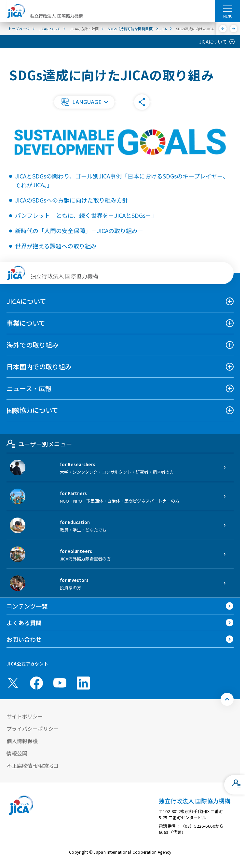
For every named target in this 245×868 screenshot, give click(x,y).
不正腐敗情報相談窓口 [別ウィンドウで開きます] (33, 766)
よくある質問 (24, 623)
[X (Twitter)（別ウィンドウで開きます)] (13, 683)
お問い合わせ (24, 639)
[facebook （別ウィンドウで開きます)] (36, 683)
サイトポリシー (25, 716)
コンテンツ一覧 (27, 606)
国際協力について (32, 410)
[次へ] (234, 29)
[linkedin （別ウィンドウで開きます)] (83, 683)
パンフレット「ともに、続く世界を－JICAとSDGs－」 (86, 215)
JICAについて (213, 42)
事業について (26, 323)
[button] (84, 102)
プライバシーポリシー (33, 729)
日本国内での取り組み (39, 367)
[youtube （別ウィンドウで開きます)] (60, 683)
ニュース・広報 (29, 388)
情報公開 (17, 753)
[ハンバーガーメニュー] (228, 8)
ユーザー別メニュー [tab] (39, 444)
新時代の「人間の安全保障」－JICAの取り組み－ (79, 230)
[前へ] (223, 29)
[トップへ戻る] (227, 699)
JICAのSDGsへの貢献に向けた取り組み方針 (72, 200)
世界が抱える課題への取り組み (56, 246)
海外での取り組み (33, 345)
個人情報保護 (22, 741)
